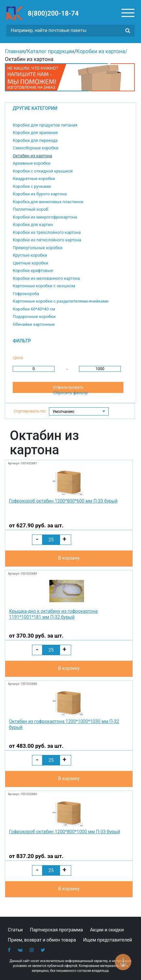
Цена (18, 358)
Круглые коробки (30, 255)
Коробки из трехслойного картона (47, 232)
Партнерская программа (56, 930)
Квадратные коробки (34, 179)
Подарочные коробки (34, 317)
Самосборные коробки (36, 148)
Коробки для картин (33, 225)
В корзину (69, 558)
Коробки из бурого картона (40, 194)
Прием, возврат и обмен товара (42, 940)
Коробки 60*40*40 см (34, 309)
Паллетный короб (31, 209)
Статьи (15, 930)
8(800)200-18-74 (53, 13)
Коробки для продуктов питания (45, 125)
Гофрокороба (26, 294)
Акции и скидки (107, 930)
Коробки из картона (101, 51)
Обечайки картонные (34, 324)
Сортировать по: (30, 411)
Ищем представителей (108, 940)
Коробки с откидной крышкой (43, 171)
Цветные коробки (30, 263)
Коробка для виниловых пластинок (48, 202)
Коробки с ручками (32, 186)
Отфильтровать (68, 387)
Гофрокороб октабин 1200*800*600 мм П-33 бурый (63, 501)
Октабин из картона (32, 156)
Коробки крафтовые (33, 271)
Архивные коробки (31, 163)
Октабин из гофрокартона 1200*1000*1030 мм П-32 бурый (64, 724)
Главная (15, 51)
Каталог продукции (50, 51)
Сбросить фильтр (70, 393)
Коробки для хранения (35, 133)
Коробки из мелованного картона (46, 278)
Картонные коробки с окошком (44, 286)
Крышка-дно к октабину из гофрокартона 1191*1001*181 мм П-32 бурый (54, 614)
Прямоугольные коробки (38, 248)
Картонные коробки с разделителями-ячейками (61, 301)
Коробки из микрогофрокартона (45, 217)
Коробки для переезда (35, 140)
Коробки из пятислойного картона (47, 240)
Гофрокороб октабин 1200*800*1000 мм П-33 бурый (65, 832)
